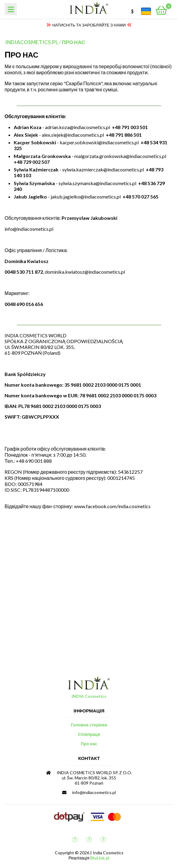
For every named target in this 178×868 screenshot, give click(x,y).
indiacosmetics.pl (32, 42)
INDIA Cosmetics (89, 696)
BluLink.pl (100, 858)
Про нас (73, 42)
